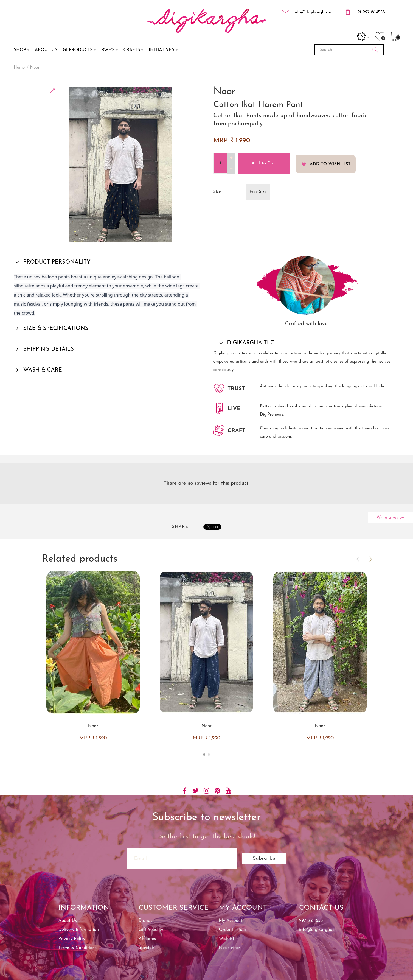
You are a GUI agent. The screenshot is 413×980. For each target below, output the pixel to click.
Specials (147, 948)
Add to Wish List (330, 164)
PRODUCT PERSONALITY (56, 262)
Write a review (390, 518)
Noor (35, 68)
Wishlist (227, 939)
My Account (231, 921)
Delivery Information (79, 930)
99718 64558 (311, 921)
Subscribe (264, 858)
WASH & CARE (42, 370)
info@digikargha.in (318, 930)
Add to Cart (264, 163)
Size (217, 192)
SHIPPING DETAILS (48, 349)
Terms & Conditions (78, 948)
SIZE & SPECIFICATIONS (55, 328)
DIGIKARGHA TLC (250, 343)
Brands (145, 921)
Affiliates (147, 939)
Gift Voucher (151, 930)
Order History (233, 930)
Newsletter (230, 948)
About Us (68, 921)
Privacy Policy (72, 939)
